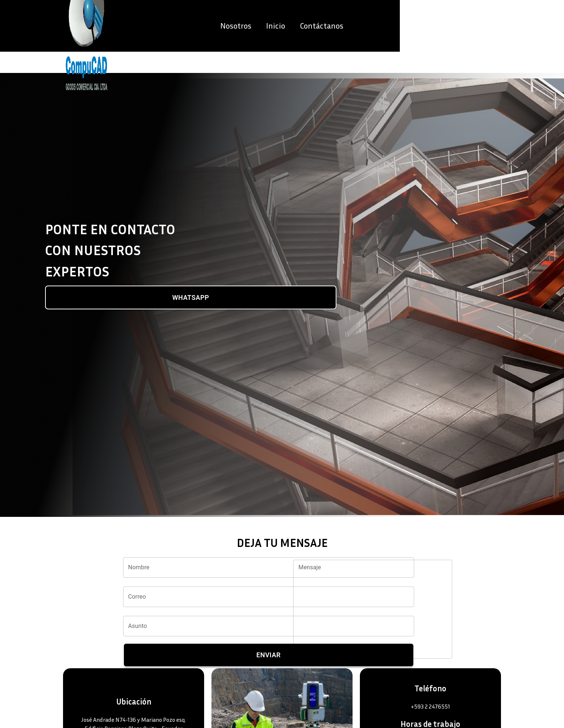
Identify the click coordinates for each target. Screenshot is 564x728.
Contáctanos (486, 36)
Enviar (269, 655)
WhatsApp (191, 298)
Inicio (440, 36)
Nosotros (400, 36)
